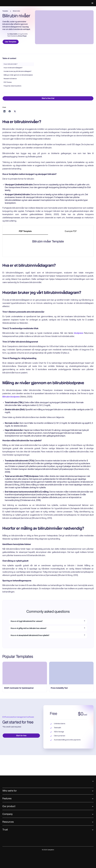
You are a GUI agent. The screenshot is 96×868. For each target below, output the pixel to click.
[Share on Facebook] (10, 133)
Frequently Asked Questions (12, 108)
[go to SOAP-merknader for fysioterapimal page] (25, 780)
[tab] (25, 253)
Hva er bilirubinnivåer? (11, 86)
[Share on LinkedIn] (4, 133)
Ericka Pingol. (22, 36)
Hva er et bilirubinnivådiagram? (13, 90)
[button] (92, 3)
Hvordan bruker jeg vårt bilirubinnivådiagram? (17, 93)
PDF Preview (8, 104)
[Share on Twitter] (15, 133)
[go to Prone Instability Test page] (71, 780)
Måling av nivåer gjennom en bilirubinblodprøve (18, 97)
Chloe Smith (13, 34)
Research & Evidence (10, 100)
